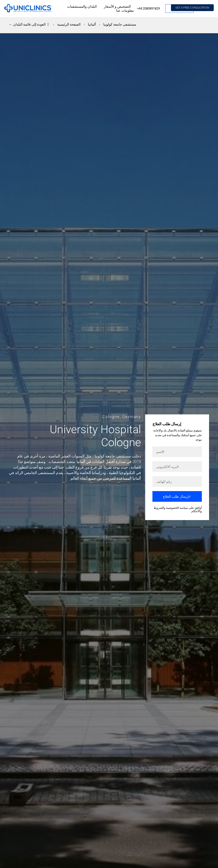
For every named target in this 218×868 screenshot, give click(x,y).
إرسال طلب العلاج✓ (177, 497)
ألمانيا (92, 24)
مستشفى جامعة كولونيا (120, 24)
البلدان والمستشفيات (82, 6)
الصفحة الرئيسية (69, 24)
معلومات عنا (125, 11)
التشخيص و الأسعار (117, 6)
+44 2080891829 (148, 9)
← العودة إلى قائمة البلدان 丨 (29, 24)
